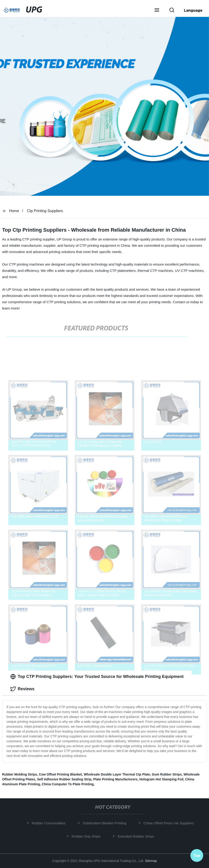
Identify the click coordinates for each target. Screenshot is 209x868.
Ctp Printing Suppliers (45, 211)
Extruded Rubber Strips (137, 836)
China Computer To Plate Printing (68, 784)
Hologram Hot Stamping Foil (161, 779)
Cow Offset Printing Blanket (60, 774)
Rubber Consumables (50, 823)
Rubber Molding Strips (20, 774)
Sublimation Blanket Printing (106, 823)
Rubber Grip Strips (88, 836)
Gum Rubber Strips (167, 774)
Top (197, 854)
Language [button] (193, 10)
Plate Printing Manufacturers (116, 779)
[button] (157, 10)
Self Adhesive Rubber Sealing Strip (64, 779)
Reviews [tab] (22, 689)
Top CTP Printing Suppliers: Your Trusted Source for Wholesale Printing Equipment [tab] (97, 677)
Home (14, 211)
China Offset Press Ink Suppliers (170, 823)
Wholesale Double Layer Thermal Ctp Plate (117, 774)
